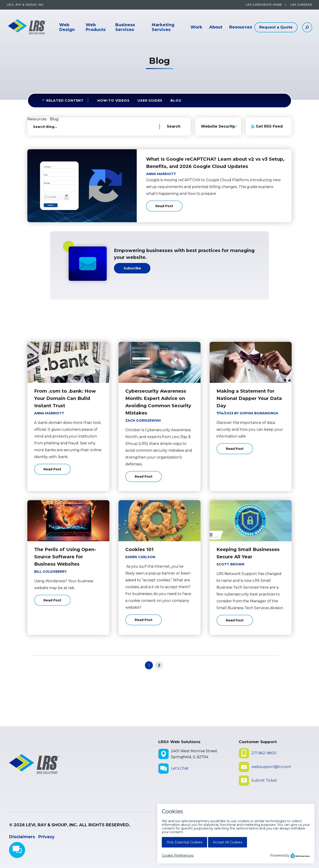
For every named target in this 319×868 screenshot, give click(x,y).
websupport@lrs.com (271, 767)
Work (196, 27)
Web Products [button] (96, 27)
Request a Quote (276, 27)
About (216, 27)
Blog (176, 100)
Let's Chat (180, 768)
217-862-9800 (264, 753)
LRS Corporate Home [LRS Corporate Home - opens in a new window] (264, 5)
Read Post (165, 208)
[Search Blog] (175, 126)
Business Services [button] (125, 27)
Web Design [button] (67, 27)
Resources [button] (241, 27)
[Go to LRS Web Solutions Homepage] (25, 27)
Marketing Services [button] (163, 27)
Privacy (46, 837)
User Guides (150, 100)
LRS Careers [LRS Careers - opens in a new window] (301, 5)
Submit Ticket (264, 780)
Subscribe (132, 268)
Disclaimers (22, 837)
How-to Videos (113, 100)
